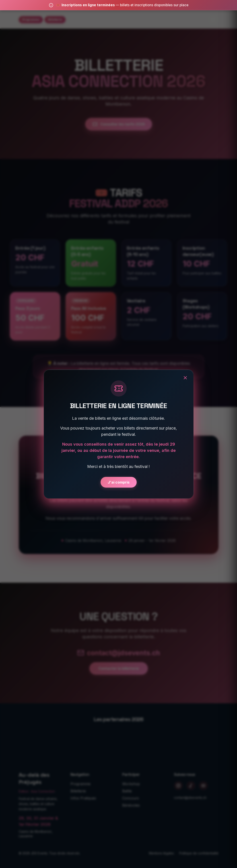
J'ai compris (119, 482)
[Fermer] (185, 378)
